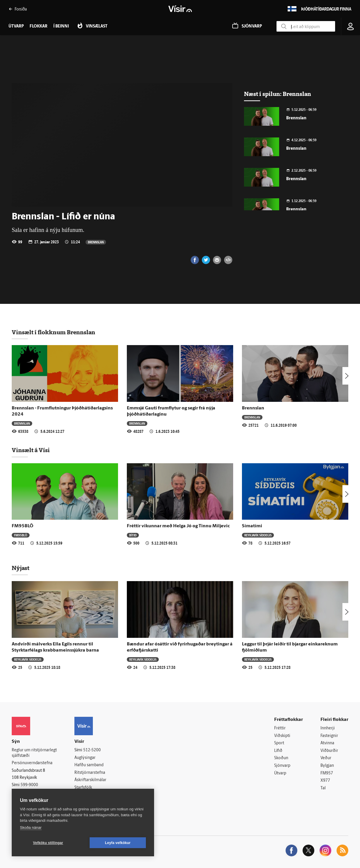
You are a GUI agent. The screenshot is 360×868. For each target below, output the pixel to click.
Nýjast (21, 568)
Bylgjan (327, 766)
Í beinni (61, 26)
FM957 (327, 773)
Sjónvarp (282, 766)
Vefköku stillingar (48, 843)
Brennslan (96, 242)
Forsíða (18, 9)
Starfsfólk (83, 788)
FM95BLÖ (23, 526)
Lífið (278, 751)
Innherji (328, 728)
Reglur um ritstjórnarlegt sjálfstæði (34, 753)
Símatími (252, 526)
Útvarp (280, 773)
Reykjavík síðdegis (258, 535)
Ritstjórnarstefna (90, 773)
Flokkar (39, 26)
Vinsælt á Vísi (31, 450)
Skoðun (281, 758)
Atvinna (327, 743)
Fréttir (280, 728)
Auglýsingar (85, 758)
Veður (326, 758)
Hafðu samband (89, 765)
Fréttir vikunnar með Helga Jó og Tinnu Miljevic (178, 526)
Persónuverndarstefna (32, 763)
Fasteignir (329, 736)
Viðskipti (282, 736)
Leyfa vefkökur (118, 843)
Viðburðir (329, 751)
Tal (323, 788)
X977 (325, 781)
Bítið (133, 535)
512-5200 (92, 750)
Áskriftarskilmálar (90, 780)
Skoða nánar (31, 827)
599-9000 (29, 785)
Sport (279, 743)
